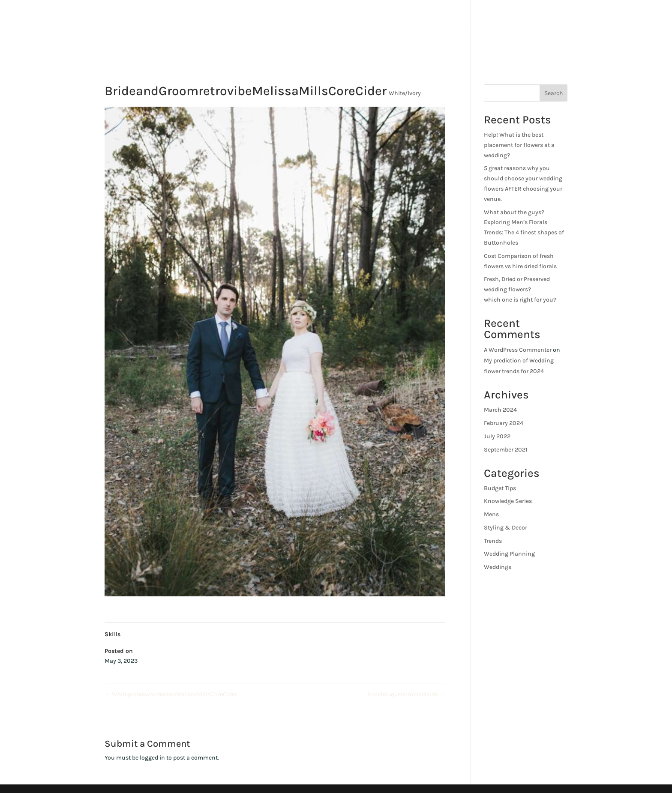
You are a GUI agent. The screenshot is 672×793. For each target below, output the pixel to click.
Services (503, 30)
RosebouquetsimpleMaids (406, 694)
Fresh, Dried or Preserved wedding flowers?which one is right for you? (520, 289)
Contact (607, 30)
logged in (152, 758)
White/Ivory (405, 93)
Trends (493, 541)
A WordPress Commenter (518, 350)
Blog (574, 30)
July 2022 (497, 436)
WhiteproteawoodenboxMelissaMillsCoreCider (171, 694)
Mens (491, 514)
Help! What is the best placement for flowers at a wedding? (519, 145)
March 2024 (500, 410)
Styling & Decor (505, 528)
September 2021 (506, 450)
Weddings (498, 567)
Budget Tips (500, 488)
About (467, 30)
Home (434, 30)
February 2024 (504, 423)
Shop (547, 30)
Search (553, 93)
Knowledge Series (508, 501)
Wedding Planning (509, 554)
